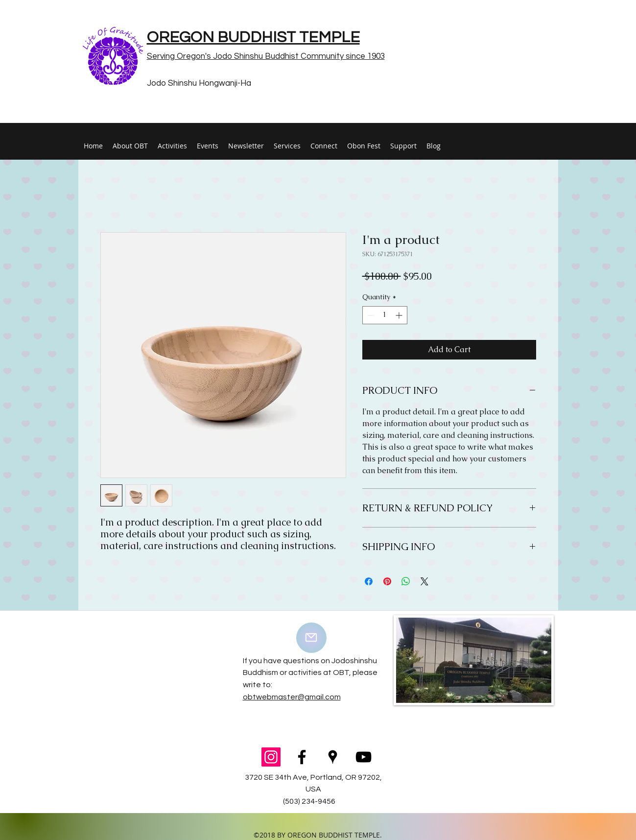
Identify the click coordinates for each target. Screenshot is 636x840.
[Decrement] (370, 315)
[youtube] (364, 757)
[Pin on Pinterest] (387, 581)
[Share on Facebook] (369, 581)
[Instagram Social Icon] (271, 757)
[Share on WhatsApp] (406, 581)
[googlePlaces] (333, 757)
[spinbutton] (385, 315)
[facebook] (302, 757)
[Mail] (311, 638)
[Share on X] (424, 581)
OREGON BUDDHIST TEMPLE (253, 37)
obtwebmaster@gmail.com (292, 697)
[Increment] (400, 315)
